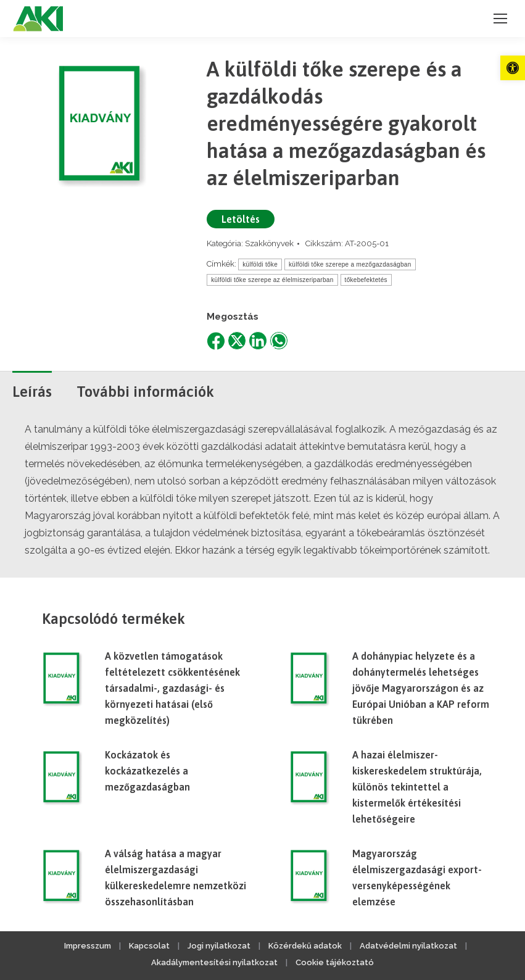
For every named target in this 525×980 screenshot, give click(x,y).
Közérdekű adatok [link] (305, 946)
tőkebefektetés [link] (366, 280)
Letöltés (241, 219)
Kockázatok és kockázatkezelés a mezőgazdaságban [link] (147, 771)
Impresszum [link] (88, 946)
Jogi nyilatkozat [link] (219, 946)
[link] (513, 68)
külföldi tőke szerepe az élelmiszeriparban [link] (272, 280)
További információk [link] (145, 392)
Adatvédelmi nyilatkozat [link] (408, 946)
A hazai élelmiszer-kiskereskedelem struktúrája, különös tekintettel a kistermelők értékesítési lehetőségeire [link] (417, 787)
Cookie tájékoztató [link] (335, 962)
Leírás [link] (32, 392)
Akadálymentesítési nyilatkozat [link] (214, 962)
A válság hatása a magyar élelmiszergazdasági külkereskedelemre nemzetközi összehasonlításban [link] (176, 878)
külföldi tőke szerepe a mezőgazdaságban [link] (350, 264)
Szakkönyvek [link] (269, 243)
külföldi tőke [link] (260, 264)
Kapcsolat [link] (149, 946)
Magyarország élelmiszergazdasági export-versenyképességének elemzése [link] (417, 878)
